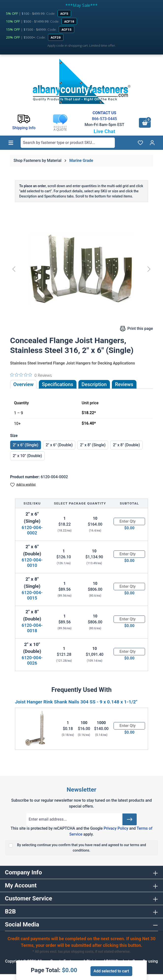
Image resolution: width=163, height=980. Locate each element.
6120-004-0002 (32, 530)
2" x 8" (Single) (93, 445)
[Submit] (130, 819)
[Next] (149, 269)
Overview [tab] (23, 384)
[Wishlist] (140, 143)
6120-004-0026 (32, 660)
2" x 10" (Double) (27, 456)
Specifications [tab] (58, 384)
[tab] (94, 384)
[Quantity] (129, 521)
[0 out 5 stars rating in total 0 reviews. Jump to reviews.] (31, 375)
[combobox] (68, 143)
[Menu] (11, 143)
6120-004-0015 (32, 595)
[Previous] (14, 269)
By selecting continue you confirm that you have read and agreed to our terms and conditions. (81, 848)
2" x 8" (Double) (126, 445)
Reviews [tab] (124, 384)
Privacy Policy (116, 828)
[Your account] (152, 143)
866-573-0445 (104, 119)
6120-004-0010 (32, 563)
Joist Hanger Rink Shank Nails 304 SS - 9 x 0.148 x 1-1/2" (76, 702)
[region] (81, 269)
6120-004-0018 (32, 628)
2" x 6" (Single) (26, 445)
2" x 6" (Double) (59, 445)
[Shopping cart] (145, 123)
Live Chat (104, 131)
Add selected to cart (111, 971)
